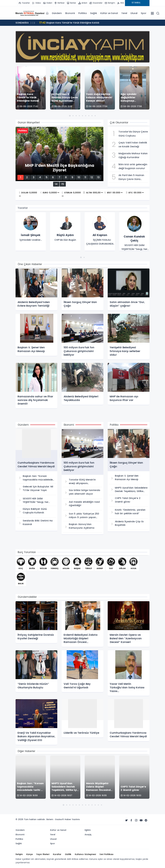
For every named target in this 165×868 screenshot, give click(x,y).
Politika (82, 13)
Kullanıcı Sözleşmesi (85, 854)
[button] (70, 116)
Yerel (124, 13)
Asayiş (88, 835)
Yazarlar (23, 208)
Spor (143, 13)
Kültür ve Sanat (109, 13)
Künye (30, 854)
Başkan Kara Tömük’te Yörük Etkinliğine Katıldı (70, 23)
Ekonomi (70, 13)
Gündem (57, 13)
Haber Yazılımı (72, 819)
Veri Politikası (106, 854)
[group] (31, 232)
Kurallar (57, 854)
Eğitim (88, 830)
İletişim (19, 854)
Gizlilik (68, 854)
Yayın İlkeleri (43, 854)
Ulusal (134, 13)
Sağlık (94, 13)
